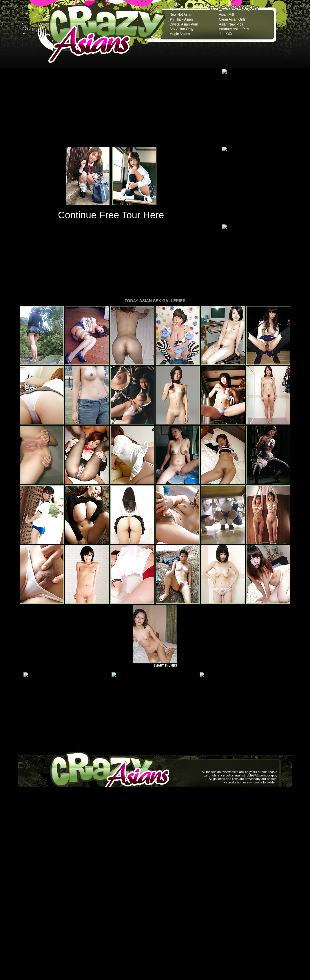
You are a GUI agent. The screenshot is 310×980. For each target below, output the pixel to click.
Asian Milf (226, 14)
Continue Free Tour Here (111, 215)
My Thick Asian (181, 19)
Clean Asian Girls (232, 19)
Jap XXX (226, 34)
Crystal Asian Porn (184, 24)
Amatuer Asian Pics (234, 29)
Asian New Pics (231, 24)
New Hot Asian (181, 14)
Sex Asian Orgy (182, 29)
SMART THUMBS (165, 666)
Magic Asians (180, 34)
